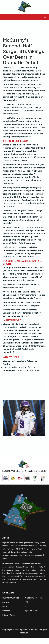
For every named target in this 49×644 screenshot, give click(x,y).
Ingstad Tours (31, 611)
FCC (26, 607)
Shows (6, 602)
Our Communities (11, 598)
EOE (26, 602)
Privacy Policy (9, 615)
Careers (6, 611)
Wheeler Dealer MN (34, 598)
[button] (45, 17)
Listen (5, 607)
